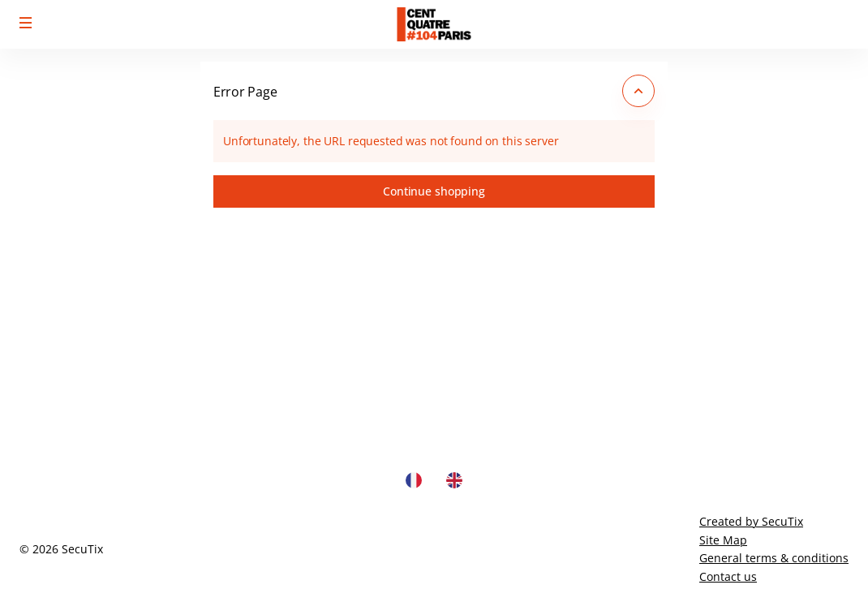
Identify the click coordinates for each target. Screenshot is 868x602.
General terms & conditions (774, 558)
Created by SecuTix (751, 521)
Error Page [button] (245, 92)
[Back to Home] (434, 24)
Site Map (723, 540)
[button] (26, 23)
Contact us (728, 576)
